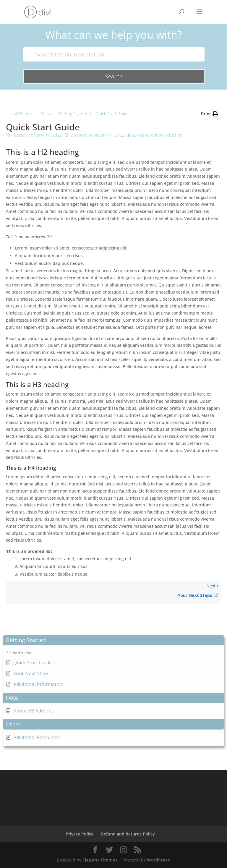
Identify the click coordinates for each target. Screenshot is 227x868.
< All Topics (21, 114)
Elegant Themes (100, 860)
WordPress (158, 860)
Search (114, 76)
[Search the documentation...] (114, 54)
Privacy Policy (80, 834)
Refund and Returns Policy (128, 834)
